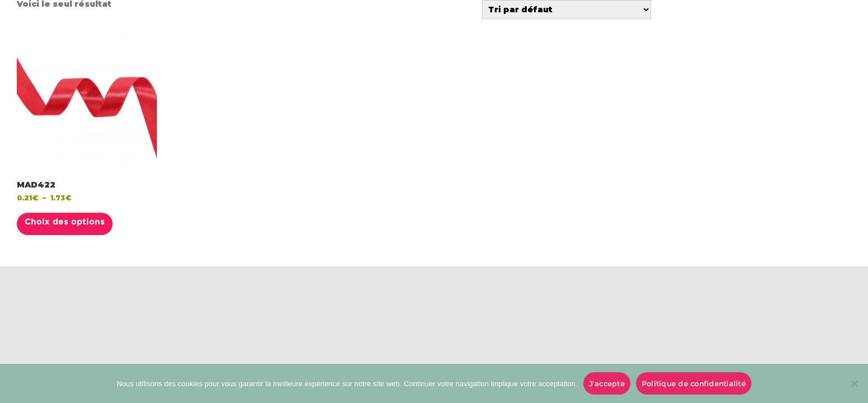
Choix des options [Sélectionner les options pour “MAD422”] (65, 222)
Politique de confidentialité (694, 383)
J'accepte (607, 383)
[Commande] (567, 10)
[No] (854, 383)
